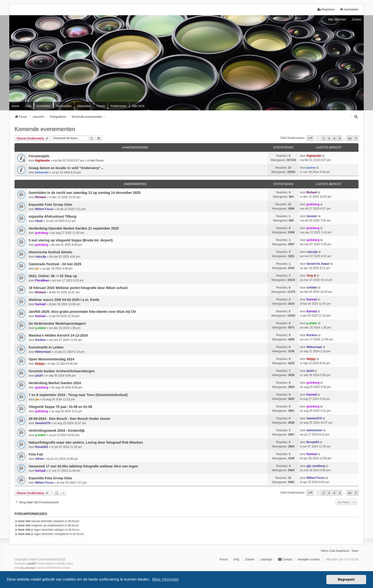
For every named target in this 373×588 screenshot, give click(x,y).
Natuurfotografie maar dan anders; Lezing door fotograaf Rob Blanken (86, 442)
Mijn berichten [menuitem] (337, 20)
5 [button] (340, 138)
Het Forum (97, 161)
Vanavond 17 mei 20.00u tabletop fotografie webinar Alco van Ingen (83, 466)
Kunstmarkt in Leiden (46, 347)
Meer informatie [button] (165, 579)
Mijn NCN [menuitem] (138, 106)
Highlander (43, 161)
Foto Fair (36, 454)
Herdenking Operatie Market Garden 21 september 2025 (74, 228)
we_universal (27, 568)
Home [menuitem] (15, 106)
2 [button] (323, 138)
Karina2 (40, 304)
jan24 (39, 376)
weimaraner (314, 430)
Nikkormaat (43, 352)
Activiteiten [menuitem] (44, 106)
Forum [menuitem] (101, 106)
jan (37, 269)
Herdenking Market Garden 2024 (55, 383)
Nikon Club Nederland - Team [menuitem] (340, 551)
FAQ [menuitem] (236, 559)
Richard (41, 197)
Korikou (41, 340)
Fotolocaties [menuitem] (64, 106)
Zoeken (357, 20)
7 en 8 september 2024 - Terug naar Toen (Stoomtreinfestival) (78, 395)
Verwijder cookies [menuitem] (309, 559)
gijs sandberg (316, 466)
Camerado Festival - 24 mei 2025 (55, 264)
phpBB (31, 564)
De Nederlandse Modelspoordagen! (57, 323)
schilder (312, 288)
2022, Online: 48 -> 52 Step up (53, 276)
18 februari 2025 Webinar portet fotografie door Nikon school (78, 288)
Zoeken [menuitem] (250, 559)
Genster (312, 216)
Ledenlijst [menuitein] (266, 559)
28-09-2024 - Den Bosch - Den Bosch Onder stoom (69, 419)
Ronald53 (42, 447)
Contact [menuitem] (285, 559)
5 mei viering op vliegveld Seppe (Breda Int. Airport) (71, 240)
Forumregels (39, 156)
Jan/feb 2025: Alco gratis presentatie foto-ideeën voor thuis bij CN (82, 312)
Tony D (311, 276)
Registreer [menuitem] (326, 9)
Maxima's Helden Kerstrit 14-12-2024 (58, 335)
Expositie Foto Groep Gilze (50, 205)
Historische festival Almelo (50, 252)
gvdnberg (313, 204)
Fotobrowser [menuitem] (119, 106)
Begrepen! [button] (346, 579)
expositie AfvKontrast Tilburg (52, 216)
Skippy (40, 364)
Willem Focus (44, 209)
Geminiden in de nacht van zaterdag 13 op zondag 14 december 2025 (84, 193)
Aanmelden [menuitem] (349, 9)
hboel (39, 221)
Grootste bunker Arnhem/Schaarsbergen (62, 371)
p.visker (41, 328)
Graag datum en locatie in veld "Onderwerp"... (66, 168)
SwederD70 (43, 423)
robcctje (41, 257)
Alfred (39, 459)
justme (311, 168)
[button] (310, 138)
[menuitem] (356, 117)
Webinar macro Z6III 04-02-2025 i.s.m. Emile (64, 300)
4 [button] (334, 138)
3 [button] (329, 138)
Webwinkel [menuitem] (84, 106)
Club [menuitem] (28, 106)
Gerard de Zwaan (318, 264)
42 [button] (350, 138)
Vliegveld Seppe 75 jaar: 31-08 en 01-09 (60, 407)
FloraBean (42, 280)
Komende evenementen (45, 129)
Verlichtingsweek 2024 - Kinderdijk (57, 431)
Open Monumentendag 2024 (51, 359)
